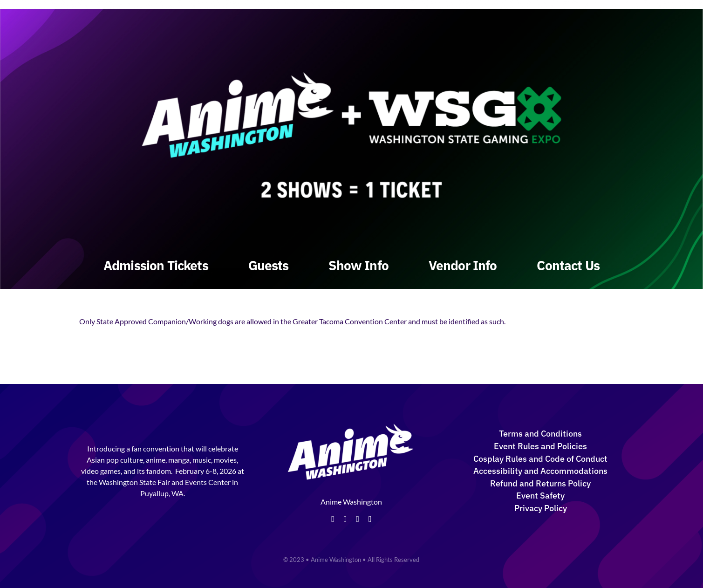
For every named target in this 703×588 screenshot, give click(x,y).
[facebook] (333, 519)
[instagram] (358, 519)
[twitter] (345, 519)
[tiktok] (370, 519)
